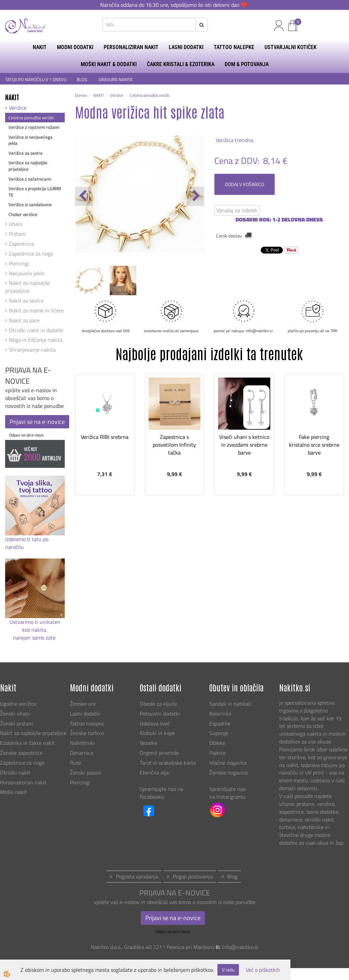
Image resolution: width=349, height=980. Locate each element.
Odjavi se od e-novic (27, 435)
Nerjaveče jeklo (27, 273)
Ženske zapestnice (22, 753)
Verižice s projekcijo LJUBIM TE (35, 192)
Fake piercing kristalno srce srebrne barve (314, 445)
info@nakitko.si (240, 947)
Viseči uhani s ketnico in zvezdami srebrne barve (244, 445)
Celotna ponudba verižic (31, 118)
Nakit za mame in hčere (36, 310)
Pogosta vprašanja (137, 876)
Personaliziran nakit (23, 782)
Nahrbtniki (82, 743)
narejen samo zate (35, 638)
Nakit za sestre (26, 301)
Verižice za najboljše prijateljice (28, 166)
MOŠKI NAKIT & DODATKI (109, 64)
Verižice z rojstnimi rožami (34, 127)
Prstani (17, 234)
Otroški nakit (15, 772)
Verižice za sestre (26, 153)
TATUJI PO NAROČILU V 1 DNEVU (36, 80)
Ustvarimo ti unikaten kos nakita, (35, 626)
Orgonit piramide (159, 753)
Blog (232, 876)
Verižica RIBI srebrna (105, 437)
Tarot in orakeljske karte (168, 763)
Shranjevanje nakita (32, 350)
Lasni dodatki (85, 714)
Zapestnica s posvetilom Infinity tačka (174, 445)
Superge (219, 733)
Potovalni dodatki (160, 714)
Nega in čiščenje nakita (36, 340)
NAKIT (40, 47)
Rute (75, 763)
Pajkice (217, 753)
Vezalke (148, 743)
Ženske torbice (87, 733)
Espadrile (220, 723)
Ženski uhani (16, 714)
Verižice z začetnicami (30, 179)
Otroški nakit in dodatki (36, 330)
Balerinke (220, 714)
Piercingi (19, 263)
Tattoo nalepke (87, 723)
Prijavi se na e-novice (37, 422)
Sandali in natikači (231, 704)
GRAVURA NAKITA (116, 80)
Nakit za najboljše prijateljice (27, 287)
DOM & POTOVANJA (247, 64)
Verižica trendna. (234, 140)
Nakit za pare (24, 320)
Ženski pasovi (86, 772)
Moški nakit (14, 792)
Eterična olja (154, 772)
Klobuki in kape (157, 733)
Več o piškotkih (263, 970)
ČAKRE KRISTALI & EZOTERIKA (181, 64)
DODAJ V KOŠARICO (245, 184)
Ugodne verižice (18, 704)
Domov (81, 95)
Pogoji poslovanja (193, 876)
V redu (228, 970)
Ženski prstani (17, 723)
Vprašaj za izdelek (237, 210)
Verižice (18, 108)
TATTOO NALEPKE (234, 47)
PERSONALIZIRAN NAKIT (131, 47)
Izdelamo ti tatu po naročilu (27, 543)
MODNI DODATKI (75, 47)
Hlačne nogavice (228, 763)
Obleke (217, 743)
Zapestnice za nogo (31, 254)
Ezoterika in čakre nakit (28, 743)
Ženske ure (84, 704)
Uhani (16, 224)
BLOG (82, 80)
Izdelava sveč (155, 723)
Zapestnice (21, 244)
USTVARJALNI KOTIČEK (291, 47)
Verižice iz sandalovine (30, 204)
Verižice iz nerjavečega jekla (31, 140)
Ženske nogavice (229, 772)
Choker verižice (23, 214)
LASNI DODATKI (186, 47)
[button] (195, 196)
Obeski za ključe (158, 704)
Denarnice (82, 753)
